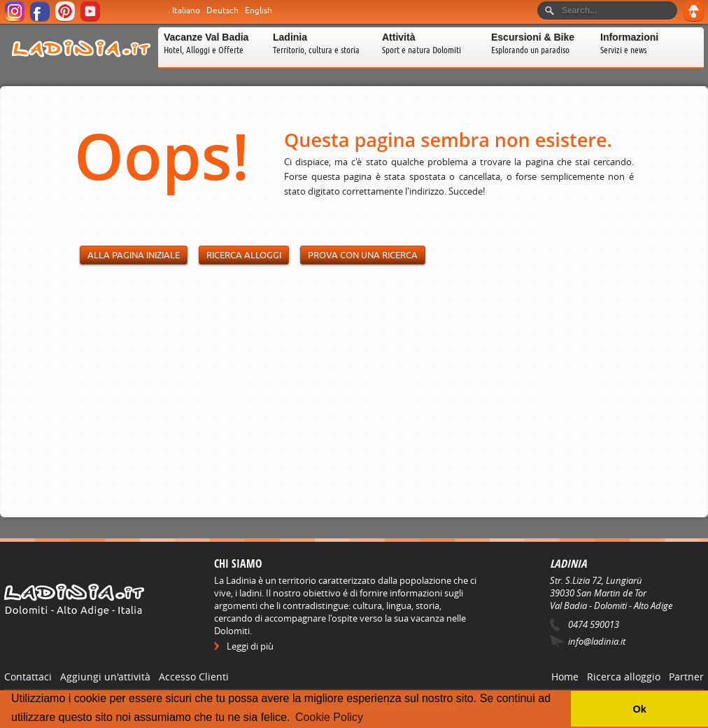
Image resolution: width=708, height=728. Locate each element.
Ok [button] (639, 709)
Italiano (186, 10)
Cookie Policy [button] (329, 717)
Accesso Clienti (194, 677)
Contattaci (28, 677)
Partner (686, 677)
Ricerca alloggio (624, 677)
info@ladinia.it (597, 641)
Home (565, 677)
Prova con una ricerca (363, 255)
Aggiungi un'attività (105, 677)
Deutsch (222, 10)
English (259, 10)
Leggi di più (250, 646)
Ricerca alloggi (244, 255)
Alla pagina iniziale (134, 255)
